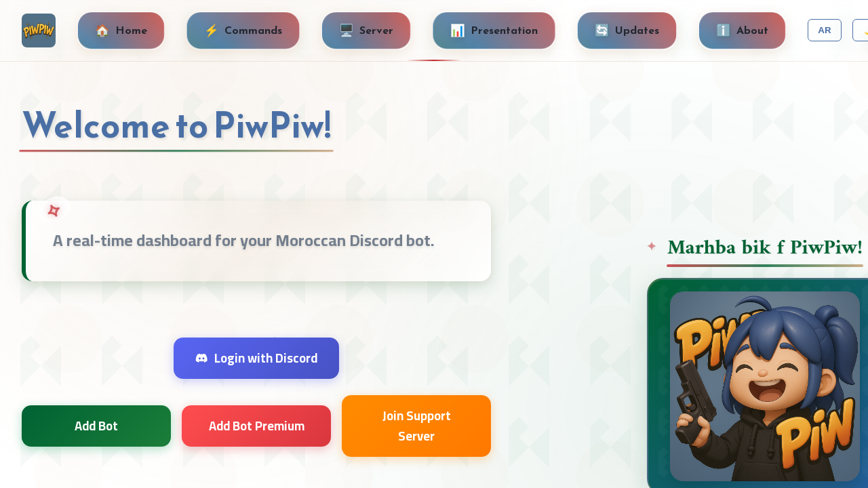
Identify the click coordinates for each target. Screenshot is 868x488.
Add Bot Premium (257, 426)
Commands (243, 30)
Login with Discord (256, 358)
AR (824, 30)
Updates (627, 30)
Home (121, 30)
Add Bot (96, 426)
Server (366, 30)
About (742, 30)
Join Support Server (417, 426)
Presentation (494, 30)
